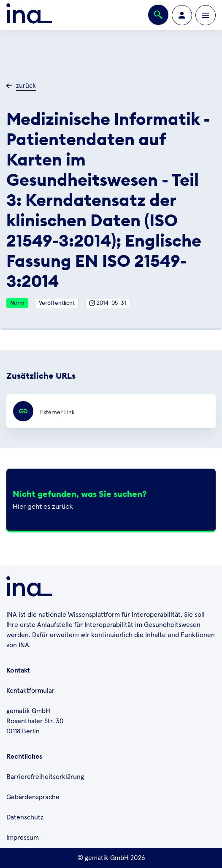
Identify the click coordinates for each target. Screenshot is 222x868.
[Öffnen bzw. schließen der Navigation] (206, 15)
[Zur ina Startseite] (29, 15)
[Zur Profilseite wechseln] (182, 15)
